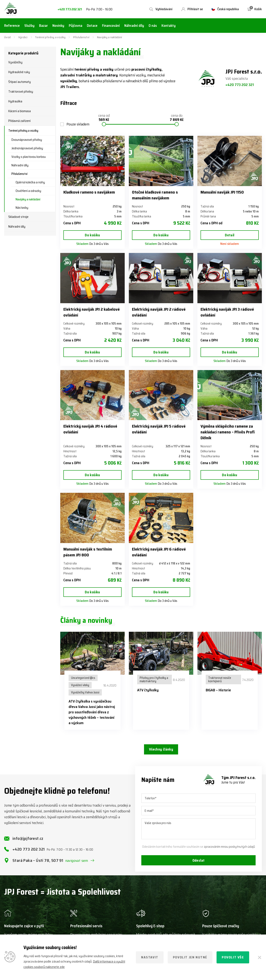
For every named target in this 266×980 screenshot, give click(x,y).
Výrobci (23, 37)
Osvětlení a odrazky (28, 191)
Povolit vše (233, 957)
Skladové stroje (18, 217)
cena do (177, 118)
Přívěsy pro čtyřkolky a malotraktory (154, 679)
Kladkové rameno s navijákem (89, 192)
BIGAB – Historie (218, 690)
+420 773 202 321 (70, 9)
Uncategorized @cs (83, 678)
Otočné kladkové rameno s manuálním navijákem (155, 195)
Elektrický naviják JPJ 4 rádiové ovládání (90, 429)
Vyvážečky (15, 62)
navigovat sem (77, 865)
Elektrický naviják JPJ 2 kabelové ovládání (92, 312)
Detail (230, 235)
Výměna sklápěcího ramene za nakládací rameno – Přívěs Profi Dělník (228, 432)
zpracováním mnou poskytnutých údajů (229, 851)
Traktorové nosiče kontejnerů (220, 679)
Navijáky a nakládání (28, 199)
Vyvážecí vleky (80, 685)
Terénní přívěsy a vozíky (50, 37)
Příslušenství (81, 37)
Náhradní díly (20, 165)
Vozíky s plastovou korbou (29, 157)
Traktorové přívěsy (21, 92)
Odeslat (198, 865)
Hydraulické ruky (19, 72)
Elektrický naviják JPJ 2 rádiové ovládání (159, 312)
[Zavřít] (260, 957)
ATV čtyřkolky (148, 690)
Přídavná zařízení (19, 121)
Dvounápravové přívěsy (27, 140)
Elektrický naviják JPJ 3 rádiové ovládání (227, 312)
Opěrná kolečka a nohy (30, 182)
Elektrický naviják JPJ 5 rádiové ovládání (159, 429)
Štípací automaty (20, 82)
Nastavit (150, 957)
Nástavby (22, 208)
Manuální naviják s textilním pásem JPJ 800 (88, 552)
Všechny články (161, 750)
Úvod (7, 37)
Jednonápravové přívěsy (27, 148)
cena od (104, 118)
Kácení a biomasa (20, 111)
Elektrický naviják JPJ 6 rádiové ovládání (159, 552)
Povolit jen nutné (190, 957)
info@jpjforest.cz (28, 842)
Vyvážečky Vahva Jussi (85, 692)
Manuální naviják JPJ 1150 (222, 192)
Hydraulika (15, 101)
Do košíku (92, 235)
